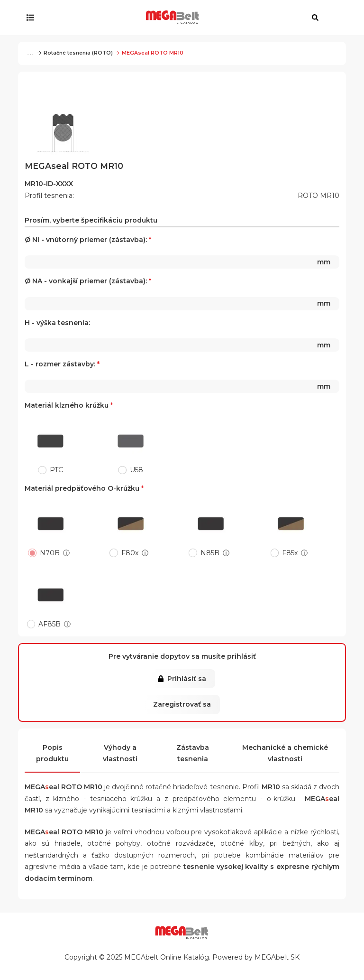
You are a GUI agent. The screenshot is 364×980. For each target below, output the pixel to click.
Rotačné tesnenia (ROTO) (75, 53)
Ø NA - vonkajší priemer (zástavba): (182, 293)
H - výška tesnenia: (182, 335)
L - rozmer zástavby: (182, 376)
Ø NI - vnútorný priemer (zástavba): (182, 252)
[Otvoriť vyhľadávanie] (315, 18)
